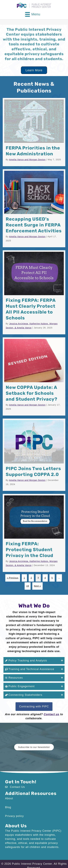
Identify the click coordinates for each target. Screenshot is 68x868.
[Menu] (33, 14)
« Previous (13, 578)
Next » (37, 586)
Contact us (51, 714)
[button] (34, 661)
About (9, 798)
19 (28, 586)
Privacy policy (14, 816)
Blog (8, 807)
